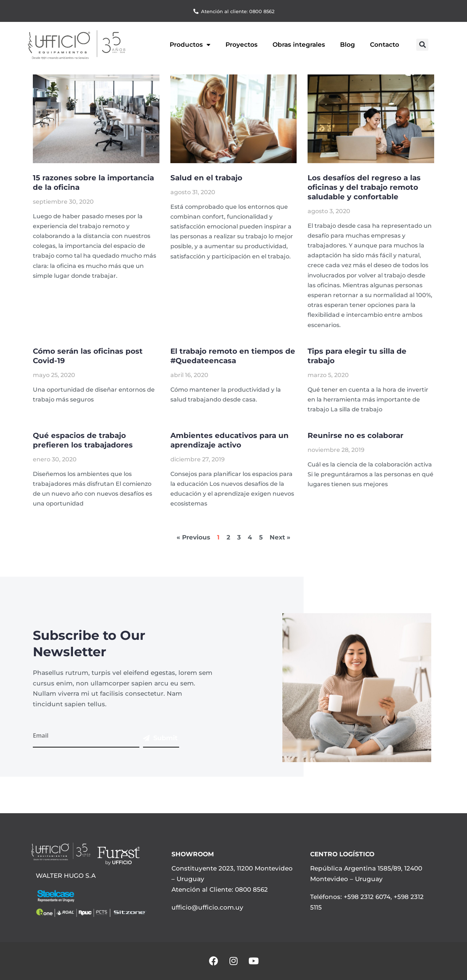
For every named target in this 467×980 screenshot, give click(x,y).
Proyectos (242, 45)
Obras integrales (299, 45)
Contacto (385, 45)
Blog (348, 45)
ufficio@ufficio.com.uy (207, 907)
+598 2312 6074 (366, 897)
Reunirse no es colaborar (356, 435)
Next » (280, 537)
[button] (422, 45)
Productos (190, 45)
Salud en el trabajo (206, 178)
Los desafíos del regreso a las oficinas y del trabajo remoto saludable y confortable (364, 187)
